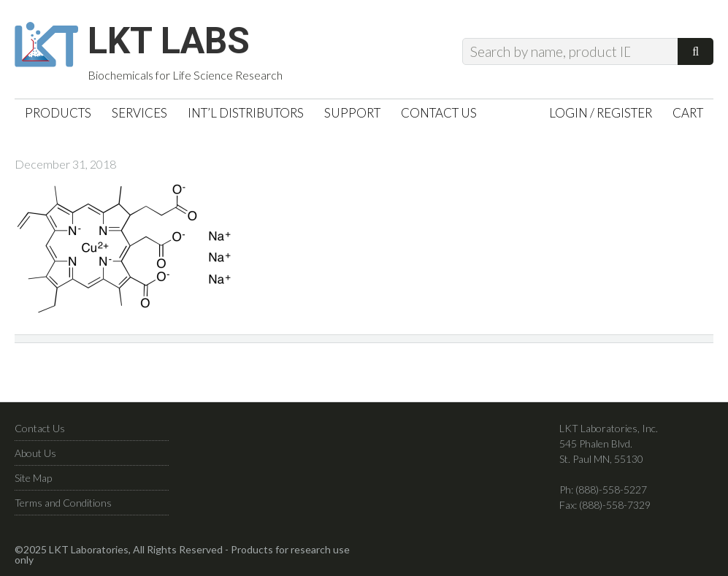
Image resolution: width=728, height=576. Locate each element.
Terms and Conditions (63, 503)
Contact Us (40, 428)
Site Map (33, 478)
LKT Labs (169, 41)
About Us (35, 453)
